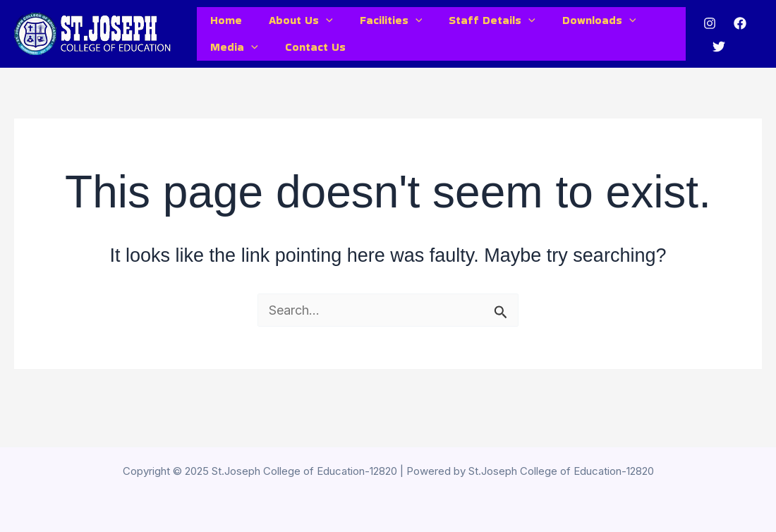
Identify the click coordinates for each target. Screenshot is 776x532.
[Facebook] (737, 37)
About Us (295, 25)
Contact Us (309, 69)
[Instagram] (707, 37)
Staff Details (477, 25)
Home (224, 25)
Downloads (580, 25)
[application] (320, 25)
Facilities (381, 25)
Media (232, 69)
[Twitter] (716, 60)
